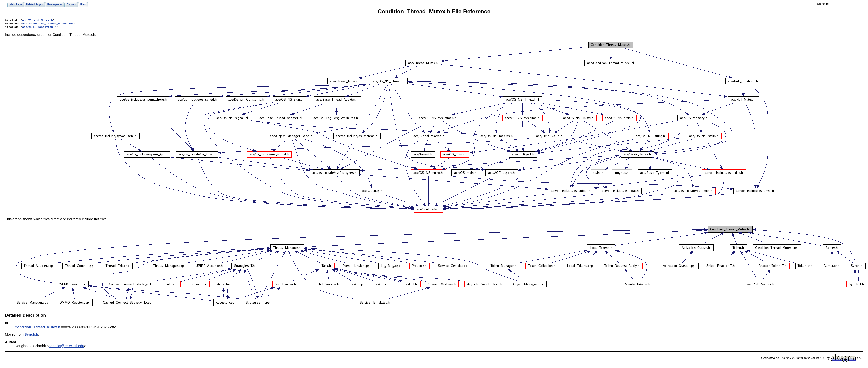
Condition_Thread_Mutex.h (37, 329)
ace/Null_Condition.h (39, 28)
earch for (823, 4)
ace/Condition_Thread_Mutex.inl (48, 24)
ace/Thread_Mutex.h (37, 21)
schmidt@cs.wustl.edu (66, 347)
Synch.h (31, 336)
